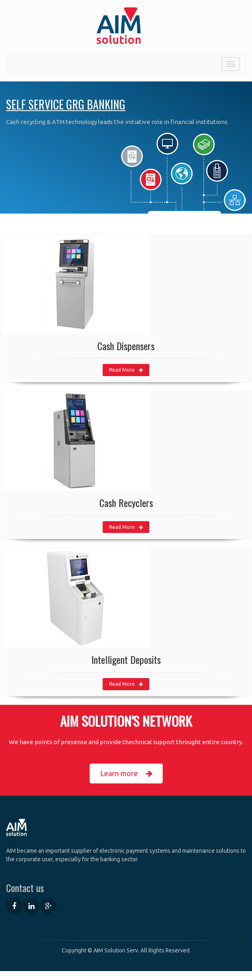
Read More (126, 370)
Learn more (126, 774)
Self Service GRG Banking (66, 104)
